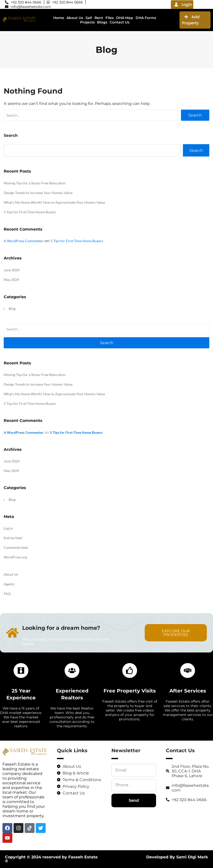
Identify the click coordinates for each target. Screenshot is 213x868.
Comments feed (16, 547)
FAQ (7, 594)
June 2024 (12, 270)
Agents (9, 584)
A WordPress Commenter (24, 241)
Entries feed (13, 538)
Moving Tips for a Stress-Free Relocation (35, 183)
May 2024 (11, 280)
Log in (8, 528)
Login (183, 5)
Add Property (191, 20)
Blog (12, 308)
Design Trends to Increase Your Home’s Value (38, 193)
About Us (11, 574)
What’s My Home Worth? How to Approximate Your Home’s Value (54, 202)
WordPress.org (15, 557)
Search (195, 115)
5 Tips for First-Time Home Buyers (30, 212)
